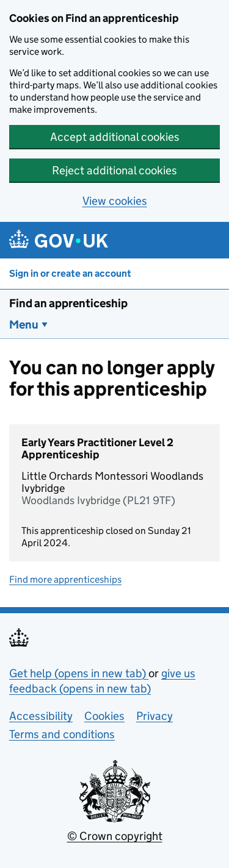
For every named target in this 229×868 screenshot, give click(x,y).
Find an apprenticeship (68, 303)
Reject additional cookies (114, 170)
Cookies (104, 716)
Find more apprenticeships (65, 579)
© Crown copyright (115, 836)
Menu (24, 325)
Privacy (154, 716)
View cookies (115, 201)
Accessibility (41, 716)
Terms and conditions (62, 734)
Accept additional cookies (115, 137)
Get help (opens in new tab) (79, 673)
